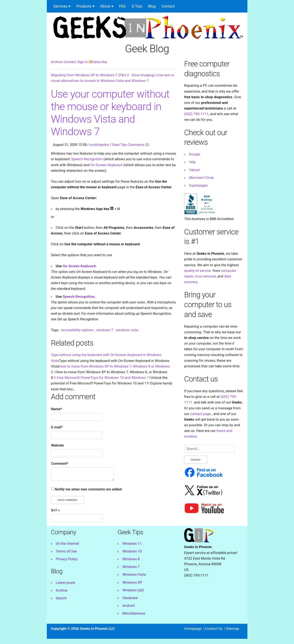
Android (128, 606)
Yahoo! (194, 170)
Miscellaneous (134, 613)
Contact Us (214, 629)
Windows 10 (132, 551)
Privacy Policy (67, 559)
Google (195, 154)
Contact (168, 6)
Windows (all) (133, 590)
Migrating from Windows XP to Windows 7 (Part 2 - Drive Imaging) (103, 75)
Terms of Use (66, 551)
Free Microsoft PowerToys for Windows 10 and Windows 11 (104, 378)
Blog (152, 6)
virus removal (205, 276)
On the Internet (67, 543)
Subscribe (98, 62)
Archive (57, 62)
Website (58, 445)
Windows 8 (131, 559)
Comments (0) (138, 145)
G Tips (137, 6)
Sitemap (233, 629)
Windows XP (132, 582)
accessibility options (77, 330)
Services (61, 6)
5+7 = (56, 510)
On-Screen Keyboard (106, 165)
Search (61, 598)
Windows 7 (131, 567)
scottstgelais (99, 145)
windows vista (127, 330)
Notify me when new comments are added (88, 489)
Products (84, 6)
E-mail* (57, 427)
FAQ (122, 6)
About (105, 6)
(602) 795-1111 (196, 114)
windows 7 (105, 330)
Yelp (192, 162)
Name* (57, 409)
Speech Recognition (87, 159)
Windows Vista (134, 574)
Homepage (193, 629)
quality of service (197, 271)
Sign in (82, 62)
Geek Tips (119, 145)
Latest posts (66, 583)
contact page (200, 414)
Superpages (198, 185)
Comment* (60, 463)
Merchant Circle (201, 178)
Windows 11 (132, 543)
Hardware (130, 598)
